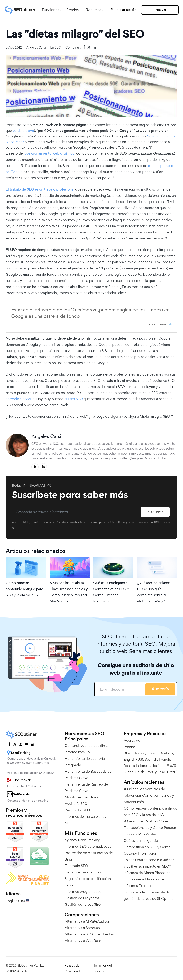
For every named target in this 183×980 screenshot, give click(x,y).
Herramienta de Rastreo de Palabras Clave (86, 787)
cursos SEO (74, 399)
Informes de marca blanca (85, 816)
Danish (152, 753)
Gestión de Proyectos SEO (86, 898)
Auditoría (160, 689)
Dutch (129, 772)
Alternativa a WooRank (83, 941)
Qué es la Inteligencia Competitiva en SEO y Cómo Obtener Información (111, 592)
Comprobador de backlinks (86, 746)
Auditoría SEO (76, 804)
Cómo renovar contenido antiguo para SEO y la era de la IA (24, 589)
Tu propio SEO (76, 866)
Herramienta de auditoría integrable (85, 762)
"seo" (20, 142)
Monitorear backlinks (81, 797)
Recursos (93, 10)
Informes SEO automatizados (88, 846)
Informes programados (83, 892)
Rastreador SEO (77, 810)
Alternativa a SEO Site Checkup (90, 934)
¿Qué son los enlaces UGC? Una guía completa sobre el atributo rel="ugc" (154, 592)
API (67, 823)
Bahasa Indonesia (137, 766)
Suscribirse (155, 512)
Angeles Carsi (36, 47)
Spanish (151, 759)
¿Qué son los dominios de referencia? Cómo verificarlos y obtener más (149, 795)
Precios (72, 10)
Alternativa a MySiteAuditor (87, 921)
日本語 (171, 766)
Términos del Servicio (103, 968)
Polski (140, 772)
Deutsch (166, 753)
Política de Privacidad (72, 968)
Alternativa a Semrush (82, 928)
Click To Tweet (158, 325)
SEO (58, 47)
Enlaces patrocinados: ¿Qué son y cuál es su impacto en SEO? (149, 863)
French (164, 759)
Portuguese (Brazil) (162, 772)
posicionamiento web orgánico (50, 153)
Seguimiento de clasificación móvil (88, 882)
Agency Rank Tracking (82, 840)
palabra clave (23, 131)
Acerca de (132, 740)
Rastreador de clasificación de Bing (89, 856)
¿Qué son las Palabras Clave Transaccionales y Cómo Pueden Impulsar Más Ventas (69, 592)
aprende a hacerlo (20, 399)
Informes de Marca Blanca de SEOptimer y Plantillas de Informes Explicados (147, 879)
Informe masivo (77, 752)
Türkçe (140, 753)
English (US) (133, 759)
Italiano (159, 766)
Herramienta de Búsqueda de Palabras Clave (88, 775)
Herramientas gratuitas (83, 872)
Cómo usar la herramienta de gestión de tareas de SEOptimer (149, 895)
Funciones (50, 10)
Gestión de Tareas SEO (83, 904)
